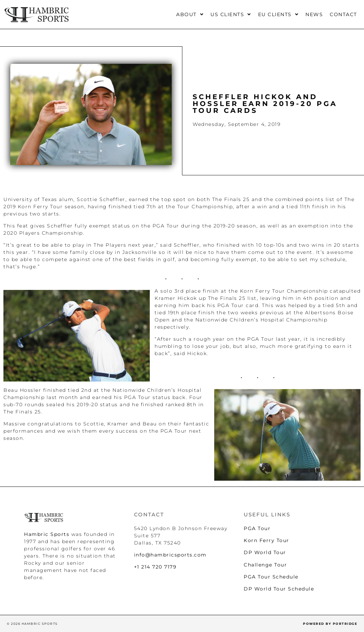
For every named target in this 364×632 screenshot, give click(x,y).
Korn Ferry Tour (266, 540)
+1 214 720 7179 (155, 567)
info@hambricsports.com (170, 555)
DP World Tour (265, 552)
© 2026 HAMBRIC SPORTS (32, 624)
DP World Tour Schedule (279, 589)
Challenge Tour (265, 565)
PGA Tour (257, 528)
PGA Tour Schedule (271, 577)
